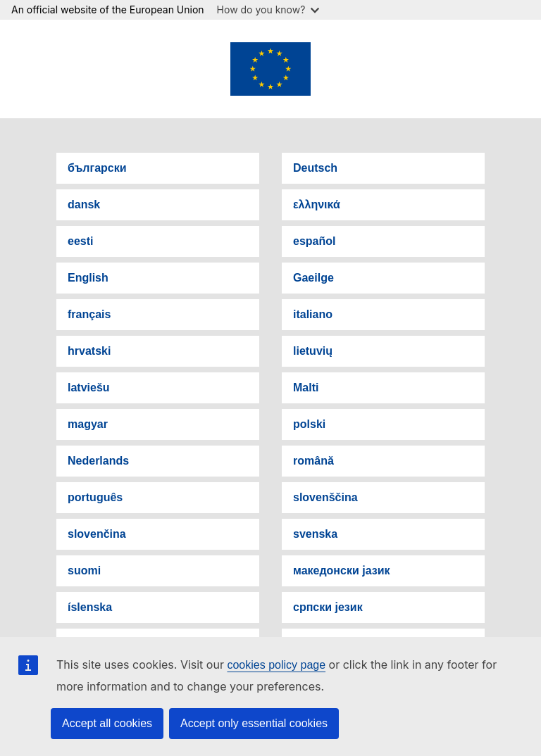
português (95, 497)
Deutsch (315, 168)
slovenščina (325, 497)
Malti (306, 388)
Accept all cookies (107, 723)
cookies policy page (276, 665)
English (88, 278)
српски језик (328, 607)
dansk (84, 204)
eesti (80, 241)
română (313, 461)
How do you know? (268, 10)
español (314, 241)
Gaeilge (313, 278)
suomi (84, 571)
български (97, 168)
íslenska (90, 607)
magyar (88, 424)
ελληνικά (317, 204)
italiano (313, 314)
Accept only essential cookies (254, 723)
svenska (315, 534)
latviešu (89, 388)
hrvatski (89, 351)
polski (309, 424)
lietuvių (313, 351)
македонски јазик (342, 571)
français (89, 314)
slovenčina (97, 534)
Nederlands (98, 461)
